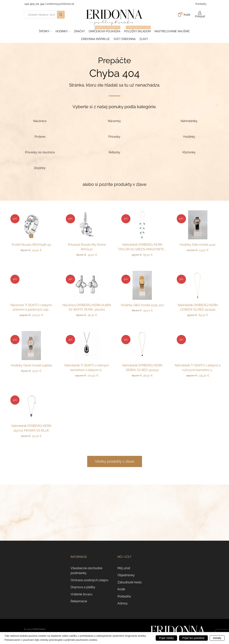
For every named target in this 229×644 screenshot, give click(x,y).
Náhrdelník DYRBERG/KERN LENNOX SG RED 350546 (198, 307)
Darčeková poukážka (105, 30)
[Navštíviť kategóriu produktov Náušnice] (40, 121)
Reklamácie (79, 601)
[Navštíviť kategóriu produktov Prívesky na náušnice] (40, 152)
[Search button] (61, 15)
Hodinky (63, 31)
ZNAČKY (79, 31)
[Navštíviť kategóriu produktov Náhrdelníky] (189, 121)
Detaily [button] (217, 638)
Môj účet (124, 568)
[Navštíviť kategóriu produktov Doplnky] (40, 168)
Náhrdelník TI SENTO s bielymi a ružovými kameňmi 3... (198, 368)
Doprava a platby (83, 587)
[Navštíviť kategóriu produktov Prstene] (40, 136)
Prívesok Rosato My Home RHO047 (87, 247)
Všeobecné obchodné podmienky (86, 571)
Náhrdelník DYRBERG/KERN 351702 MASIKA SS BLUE (31, 428)
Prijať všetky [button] (166, 638)
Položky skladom (137, 30)
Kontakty (200, 4)
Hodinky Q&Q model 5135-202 (142, 305)
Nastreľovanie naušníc (172, 31)
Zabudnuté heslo (130, 582)
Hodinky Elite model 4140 (198, 245)
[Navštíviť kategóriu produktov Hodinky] (189, 136)
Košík (121, 589)
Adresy (123, 603)
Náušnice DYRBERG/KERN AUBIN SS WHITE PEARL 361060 (87, 307)
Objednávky (126, 575)
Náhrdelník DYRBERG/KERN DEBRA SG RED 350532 (142, 368)
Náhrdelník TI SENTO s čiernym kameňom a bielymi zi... (87, 368)
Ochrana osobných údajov (90, 580)
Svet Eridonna (125, 39)
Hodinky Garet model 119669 (31, 365)
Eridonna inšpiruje (95, 39)
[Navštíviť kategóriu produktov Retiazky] (114, 152)
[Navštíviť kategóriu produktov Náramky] (114, 121)
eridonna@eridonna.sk (60, 4)
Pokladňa (124, 596)
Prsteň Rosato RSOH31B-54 (31, 245)
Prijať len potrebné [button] (193, 638)
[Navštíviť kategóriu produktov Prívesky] (114, 136)
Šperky (45, 31)
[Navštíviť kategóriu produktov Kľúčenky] (189, 152)
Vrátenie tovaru (82, 594)
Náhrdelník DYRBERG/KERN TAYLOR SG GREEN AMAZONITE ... (142, 247)
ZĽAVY (144, 39)
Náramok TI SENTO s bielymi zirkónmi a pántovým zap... (31, 307)
